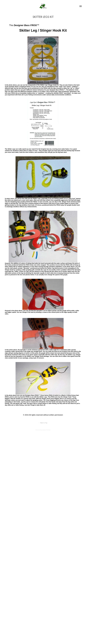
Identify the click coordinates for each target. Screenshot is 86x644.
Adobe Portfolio (46, 430)
